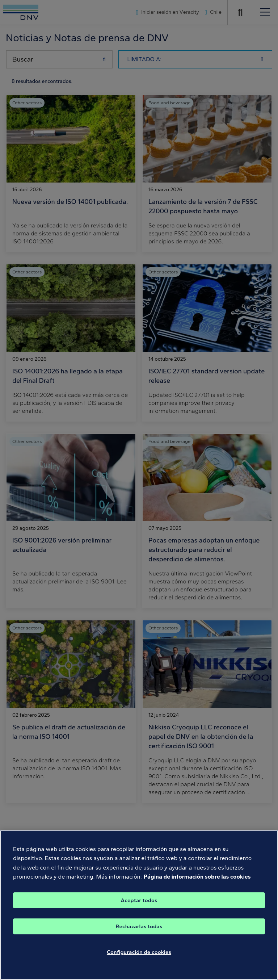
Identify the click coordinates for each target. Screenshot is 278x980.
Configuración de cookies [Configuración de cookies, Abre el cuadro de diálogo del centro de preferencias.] (139, 959)
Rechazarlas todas (139, 933)
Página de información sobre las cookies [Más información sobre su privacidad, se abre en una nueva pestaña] (197, 883)
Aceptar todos (139, 907)
